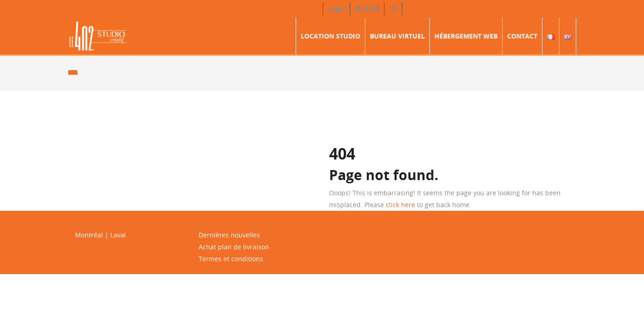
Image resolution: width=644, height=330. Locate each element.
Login (336, 8)
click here (400, 205)
